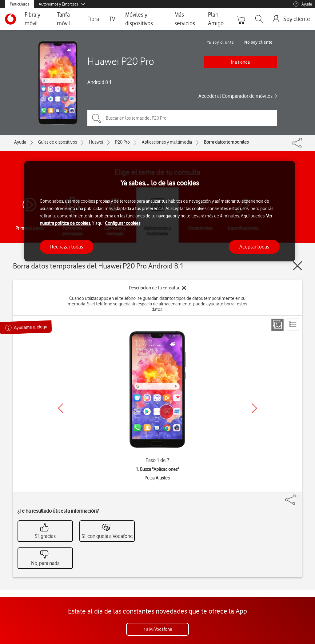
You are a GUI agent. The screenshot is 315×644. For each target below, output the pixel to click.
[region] (160, 211)
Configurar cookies (123, 223)
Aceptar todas (254, 247)
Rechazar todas (67, 247)
